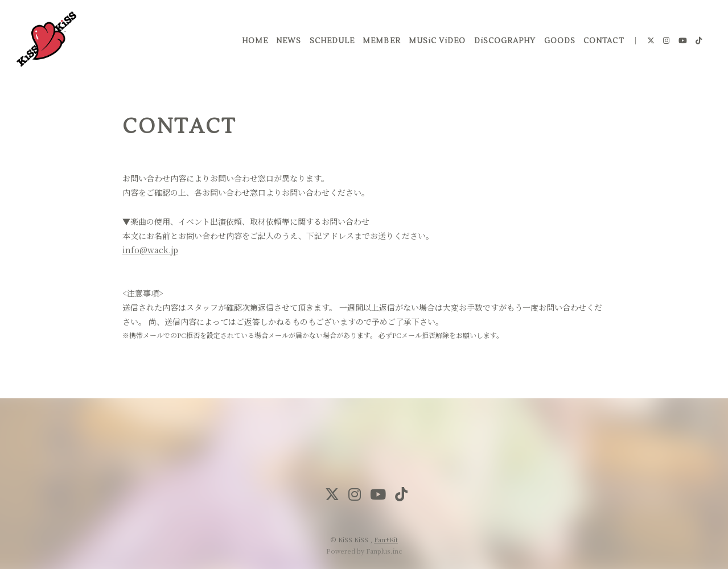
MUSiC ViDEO (435, 45)
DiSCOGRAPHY (503, 45)
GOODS (558, 45)
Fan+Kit (386, 539)
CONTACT (601, 45)
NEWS (286, 45)
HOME (252, 45)
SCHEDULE (330, 45)
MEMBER (379, 45)
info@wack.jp (150, 250)
